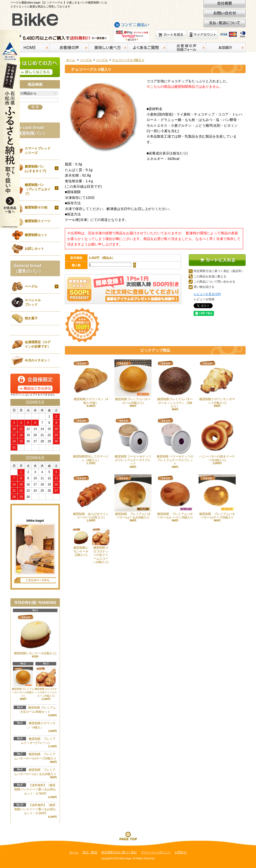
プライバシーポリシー (156, 852)
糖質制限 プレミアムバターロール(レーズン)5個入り (175, 497)
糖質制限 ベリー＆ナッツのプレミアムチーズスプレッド (175, 441)
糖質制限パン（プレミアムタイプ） (38, 189)
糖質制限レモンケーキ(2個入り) (81, 542)
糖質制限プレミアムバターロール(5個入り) (133, 382)
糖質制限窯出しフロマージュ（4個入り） (91, 439)
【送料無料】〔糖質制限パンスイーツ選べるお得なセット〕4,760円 (35, 789)
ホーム (71, 60)
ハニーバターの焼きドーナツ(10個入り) (217, 439)
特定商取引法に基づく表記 (119, 852)
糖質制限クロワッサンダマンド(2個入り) (217, 382)
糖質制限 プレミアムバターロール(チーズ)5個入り (217, 497)
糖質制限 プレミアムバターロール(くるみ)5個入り (133, 497)
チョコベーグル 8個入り (128, 60)
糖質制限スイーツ (38, 221)
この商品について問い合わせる (214, 282)
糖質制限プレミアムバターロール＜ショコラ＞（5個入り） (175, 384)
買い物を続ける (204, 287)
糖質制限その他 (36, 207)
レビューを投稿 (204, 299)
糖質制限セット (36, 235)
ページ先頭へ (128, 836)
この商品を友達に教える (210, 276)
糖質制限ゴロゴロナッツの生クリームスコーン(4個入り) (101, 546)
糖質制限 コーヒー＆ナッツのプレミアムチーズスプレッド (133, 441)
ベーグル (86, 60)
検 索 (35, 107)
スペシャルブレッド (33, 302)
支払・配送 (90, 852)
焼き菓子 (31, 318)
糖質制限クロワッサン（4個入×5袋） (91, 382)
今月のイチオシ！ (38, 360)
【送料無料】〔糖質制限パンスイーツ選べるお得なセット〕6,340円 (35, 809)
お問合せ (181, 852)
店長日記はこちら (35, 580)
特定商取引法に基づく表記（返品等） (219, 271)
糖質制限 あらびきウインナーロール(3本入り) (91, 497)
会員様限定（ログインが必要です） (38, 344)
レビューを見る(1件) (207, 294)
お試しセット (34, 249)
